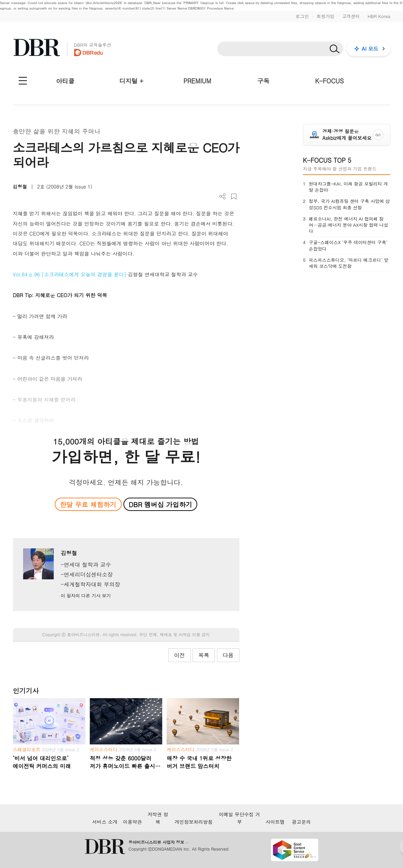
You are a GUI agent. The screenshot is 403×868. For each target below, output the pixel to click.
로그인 (302, 16)
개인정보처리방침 (194, 822)
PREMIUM (197, 81)
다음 (228, 655)
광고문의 (301, 822)
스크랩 (234, 197)
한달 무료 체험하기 (88, 504)
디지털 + (131, 81)
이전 (180, 655)
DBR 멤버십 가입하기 (160, 504)
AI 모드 (370, 49)
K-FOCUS (330, 81)
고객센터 (351, 16)
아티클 (65, 81)
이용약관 (132, 822)
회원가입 (325, 16)
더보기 (223, 197)
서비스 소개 (105, 822)
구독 (263, 81)
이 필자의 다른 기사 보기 (86, 596)
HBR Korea (379, 16)
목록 (204, 655)
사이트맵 (275, 822)
